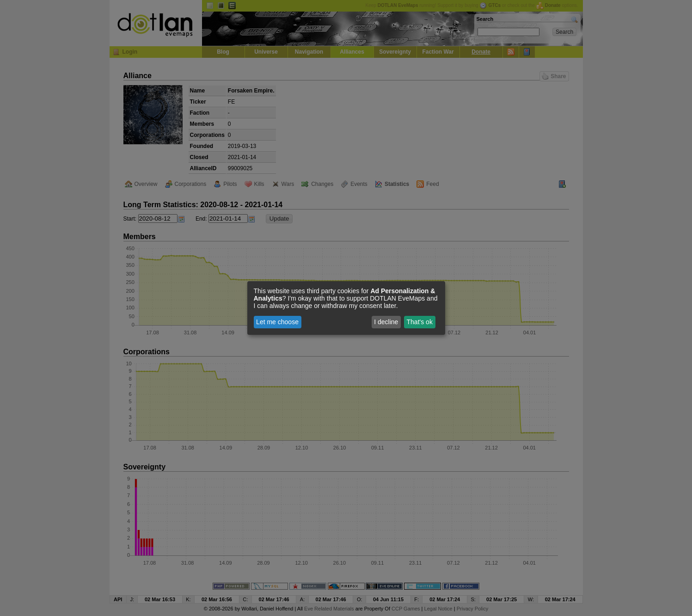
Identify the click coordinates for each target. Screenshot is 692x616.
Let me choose (277, 322)
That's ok (420, 322)
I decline (386, 322)
